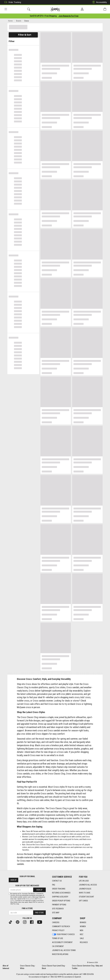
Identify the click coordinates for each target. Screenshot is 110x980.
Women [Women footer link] (83, 926)
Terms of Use (30, 899)
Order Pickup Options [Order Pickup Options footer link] (61, 901)
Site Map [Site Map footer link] (56, 913)
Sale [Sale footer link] (82, 938)
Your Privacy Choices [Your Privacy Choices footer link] (63, 934)
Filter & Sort (23, 35)
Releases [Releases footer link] (84, 942)
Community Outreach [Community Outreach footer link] (61, 926)
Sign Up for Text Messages (27, 886)
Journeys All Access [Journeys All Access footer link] (88, 885)
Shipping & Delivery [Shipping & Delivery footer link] (60, 897)
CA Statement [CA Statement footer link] (58, 946)
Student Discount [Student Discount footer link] (86, 897)
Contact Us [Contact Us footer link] (57, 881)
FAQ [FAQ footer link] (54, 885)
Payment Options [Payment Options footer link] (59, 905)
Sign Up (13, 880)
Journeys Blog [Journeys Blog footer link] (85, 889)
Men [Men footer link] (82, 930)
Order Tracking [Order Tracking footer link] (59, 889)
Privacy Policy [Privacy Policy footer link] (58, 930)
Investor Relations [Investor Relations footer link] (60, 954)
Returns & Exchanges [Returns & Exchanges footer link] (61, 893)
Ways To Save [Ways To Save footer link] (85, 893)
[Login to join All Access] (43, 16)
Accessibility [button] (99, 2)
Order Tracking (12, 2)
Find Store (39, 913)
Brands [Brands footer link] (83, 922)
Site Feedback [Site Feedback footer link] (58, 909)
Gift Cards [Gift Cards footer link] (83, 901)
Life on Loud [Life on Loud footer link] (84, 881)
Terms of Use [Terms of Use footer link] (58, 938)
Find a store (27, 908)
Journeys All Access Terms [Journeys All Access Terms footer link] (64, 950)
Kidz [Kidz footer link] (82, 934)
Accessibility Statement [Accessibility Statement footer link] (62, 942)
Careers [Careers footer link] (56, 922)
